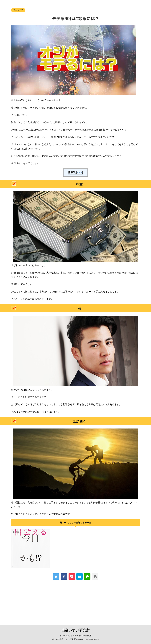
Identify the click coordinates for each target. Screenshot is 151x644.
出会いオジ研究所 (75, 630)
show (79, 172)
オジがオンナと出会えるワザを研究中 (76, 636)
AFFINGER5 (93, 639)
